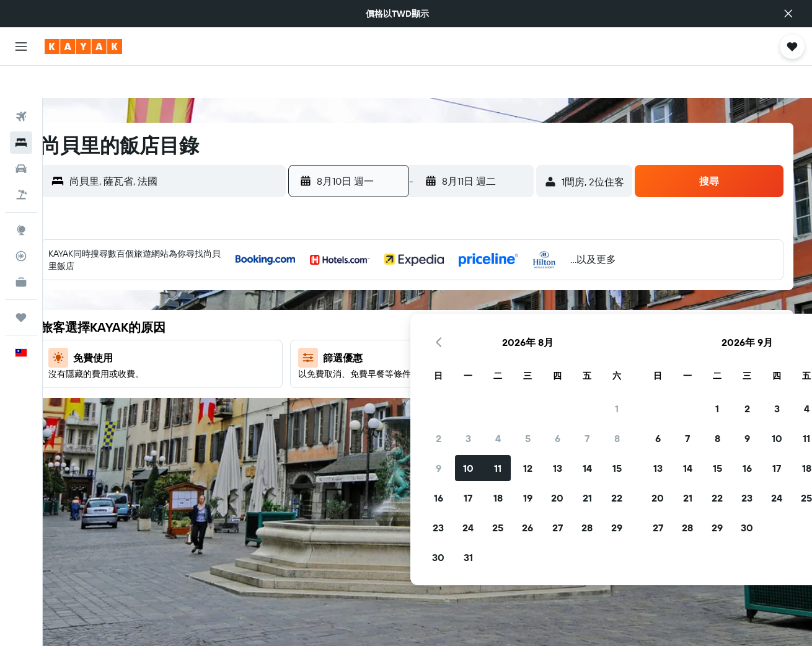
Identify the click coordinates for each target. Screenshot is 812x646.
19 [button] (424, 354)
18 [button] (395, 354)
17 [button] (364, 354)
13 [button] (454, 324)
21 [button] (484, 354)
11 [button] (394, 324)
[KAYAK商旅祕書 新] (21, 250)
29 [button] (513, 384)
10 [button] (365, 324)
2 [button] (335, 294)
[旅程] (21, 285)
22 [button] (513, 354)
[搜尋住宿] (21, 110)
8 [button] (514, 294)
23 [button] (335, 384)
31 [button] (365, 414)
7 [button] (483, 294)
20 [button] (454, 354)
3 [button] (365, 294)
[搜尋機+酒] (21, 162)
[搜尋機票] (21, 84)
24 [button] (364, 384)
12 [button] (424, 324)
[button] (788, 14)
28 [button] (483, 384)
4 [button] (395, 294)
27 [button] (454, 384)
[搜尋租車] (21, 136)
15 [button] (514, 324)
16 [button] (335, 354)
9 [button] (335, 324)
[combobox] (199, 149)
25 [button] (394, 384)
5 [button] (424, 294)
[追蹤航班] (21, 224)
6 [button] (454, 294)
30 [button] (335, 414)
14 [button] (484, 324)
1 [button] (513, 265)
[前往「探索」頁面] (21, 198)
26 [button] (424, 384)
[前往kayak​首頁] (83, 46)
